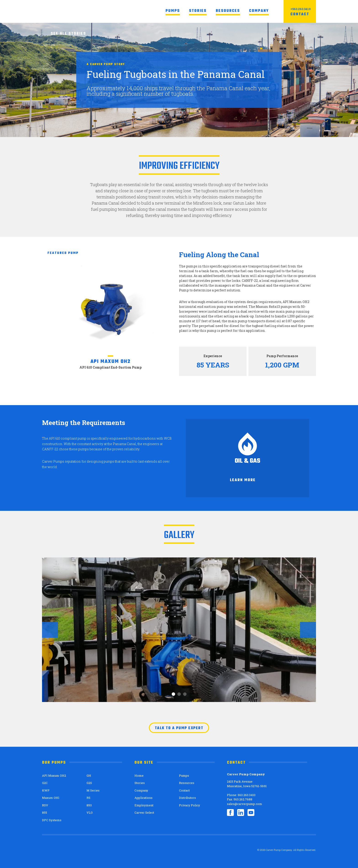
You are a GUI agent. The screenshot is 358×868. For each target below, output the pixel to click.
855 (45, 813)
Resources (228, 11)
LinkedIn (241, 813)
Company (259, 11)
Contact (300, 14)
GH (89, 776)
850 (89, 805)
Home (139, 776)
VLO (90, 813)
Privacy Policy (190, 805)
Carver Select (144, 813)
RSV (45, 805)
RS (88, 798)
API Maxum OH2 (54, 776)
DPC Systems (52, 820)
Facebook (230, 813)
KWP (46, 790)
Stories (198, 11)
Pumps (173, 11)
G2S (89, 783)
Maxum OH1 (51, 798)
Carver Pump (77, 11)
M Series (93, 790)
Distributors (187, 798)
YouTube (251, 813)
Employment (144, 805)
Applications (143, 798)
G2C (45, 783)
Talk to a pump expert (179, 728)
